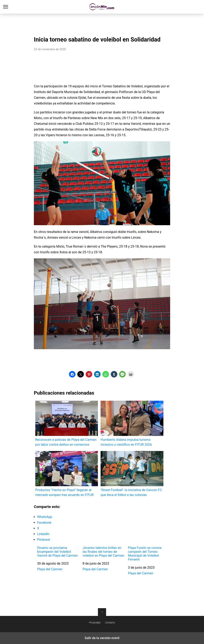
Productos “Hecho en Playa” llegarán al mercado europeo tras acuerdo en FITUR (67, 474)
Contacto (110, 623)
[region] (102, 24)
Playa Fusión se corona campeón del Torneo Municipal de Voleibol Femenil (145, 554)
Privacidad (95, 623)
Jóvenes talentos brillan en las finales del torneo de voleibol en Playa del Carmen (103, 552)
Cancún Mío (102, 7)
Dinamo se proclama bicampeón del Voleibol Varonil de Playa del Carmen (57, 552)
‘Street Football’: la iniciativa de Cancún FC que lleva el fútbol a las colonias (132, 474)
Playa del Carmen (50, 569)
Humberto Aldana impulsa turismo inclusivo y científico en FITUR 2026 (132, 424)
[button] (72, 374)
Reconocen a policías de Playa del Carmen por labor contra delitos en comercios (67, 424)
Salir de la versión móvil (102, 638)
